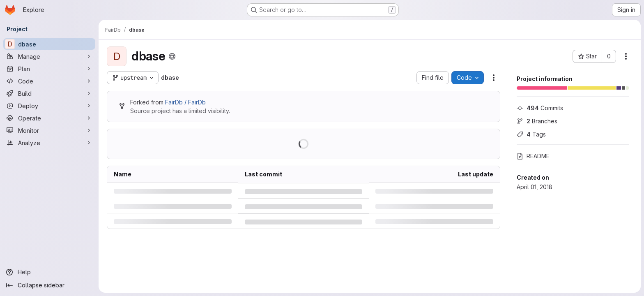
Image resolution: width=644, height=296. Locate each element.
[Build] (49, 93)
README (533, 156)
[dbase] (49, 44)
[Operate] (49, 118)
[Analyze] (49, 143)
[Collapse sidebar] (49, 285)
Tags (531, 134)
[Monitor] (49, 130)
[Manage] (49, 56)
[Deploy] (49, 106)
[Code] (49, 81)
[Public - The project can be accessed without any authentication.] (172, 56)
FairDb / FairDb (185, 102)
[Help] (49, 272)
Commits (540, 108)
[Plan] (49, 69)
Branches (537, 121)
